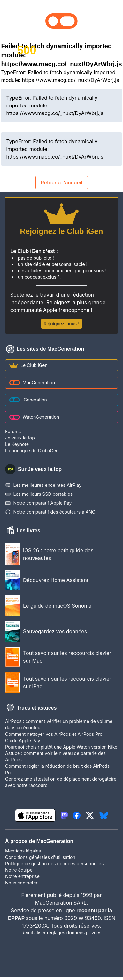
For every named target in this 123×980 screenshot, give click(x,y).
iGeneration (28, 400)
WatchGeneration (34, 417)
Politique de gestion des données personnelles (54, 863)
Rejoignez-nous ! (61, 324)
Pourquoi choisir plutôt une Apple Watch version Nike (61, 747)
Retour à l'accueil (62, 183)
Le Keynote (17, 444)
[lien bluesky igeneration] (104, 815)
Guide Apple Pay (23, 740)
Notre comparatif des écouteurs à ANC (50, 512)
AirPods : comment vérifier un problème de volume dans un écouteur (59, 724)
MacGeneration (32, 382)
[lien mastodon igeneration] (64, 815)
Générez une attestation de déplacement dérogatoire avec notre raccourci (61, 782)
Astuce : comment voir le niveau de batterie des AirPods (55, 756)
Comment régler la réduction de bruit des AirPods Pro (57, 769)
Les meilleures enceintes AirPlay (43, 485)
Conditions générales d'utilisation (40, 857)
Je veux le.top (20, 438)
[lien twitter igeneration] (90, 815)
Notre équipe (19, 870)
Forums (13, 431)
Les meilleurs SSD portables (39, 494)
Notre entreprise (22, 876)
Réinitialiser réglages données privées (61, 933)
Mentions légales (23, 851)
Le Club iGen (28, 365)
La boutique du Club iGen (32, 451)
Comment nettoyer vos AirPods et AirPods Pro (54, 734)
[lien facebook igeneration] (77, 815)
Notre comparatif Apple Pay (38, 503)
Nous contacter (21, 883)
